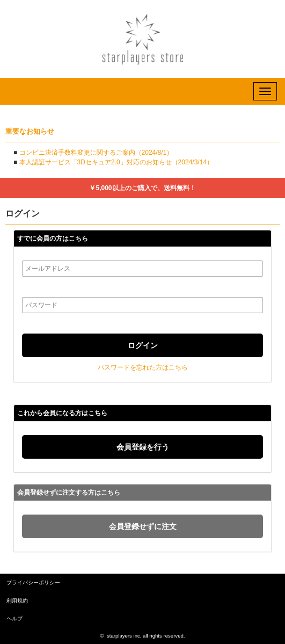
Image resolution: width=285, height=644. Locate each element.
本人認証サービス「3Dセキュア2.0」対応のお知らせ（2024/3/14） (116, 162)
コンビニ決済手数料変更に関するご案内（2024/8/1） (96, 153)
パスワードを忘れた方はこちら (143, 367)
